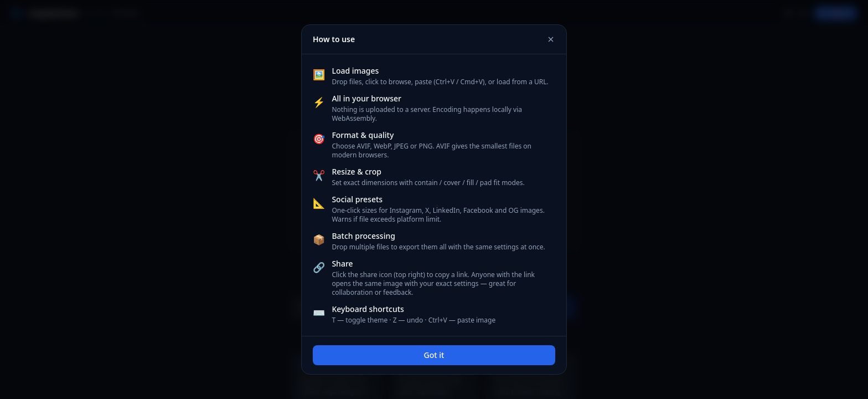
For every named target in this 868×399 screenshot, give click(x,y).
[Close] (551, 39)
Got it (434, 355)
